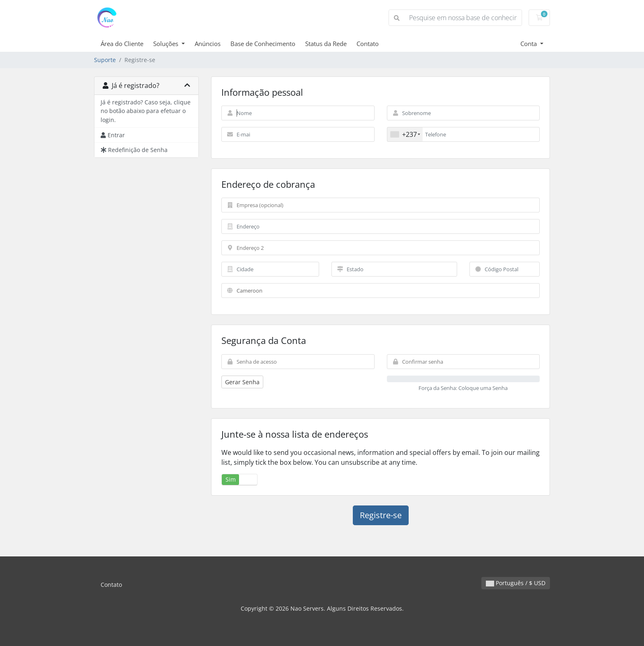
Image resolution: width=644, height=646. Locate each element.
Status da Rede (326, 44)
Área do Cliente (122, 44)
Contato (368, 44)
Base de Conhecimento (263, 44)
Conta (529, 44)
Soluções (167, 44)
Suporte (105, 60)
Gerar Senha (242, 382)
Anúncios (208, 44)
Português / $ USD (516, 583)
